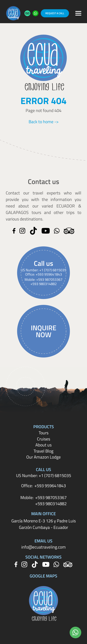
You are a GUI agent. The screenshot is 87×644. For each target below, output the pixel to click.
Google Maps (43, 576)
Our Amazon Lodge (43, 457)
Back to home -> (44, 122)
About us (43, 445)
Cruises (44, 439)
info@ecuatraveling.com (43, 547)
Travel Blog (43, 451)
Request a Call (55, 13)
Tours (44, 433)
